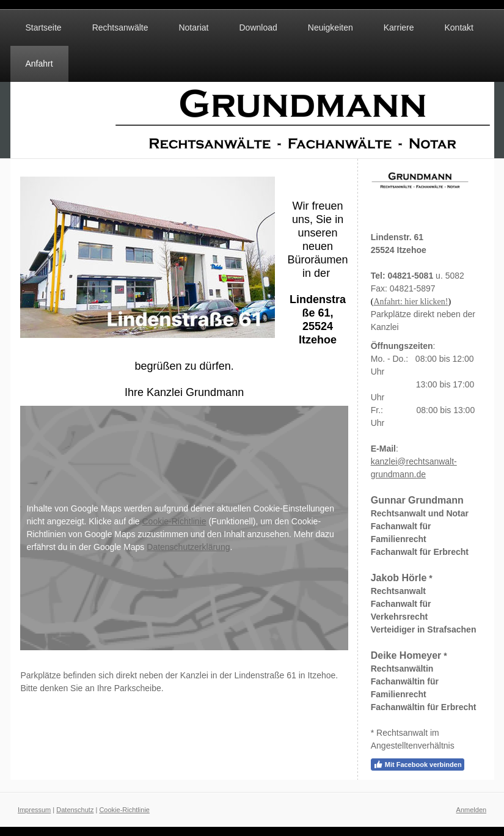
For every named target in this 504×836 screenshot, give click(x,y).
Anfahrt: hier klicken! (411, 302)
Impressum (34, 810)
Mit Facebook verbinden (418, 765)
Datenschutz (75, 810)
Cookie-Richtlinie (174, 521)
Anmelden (472, 810)
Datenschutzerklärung (188, 547)
